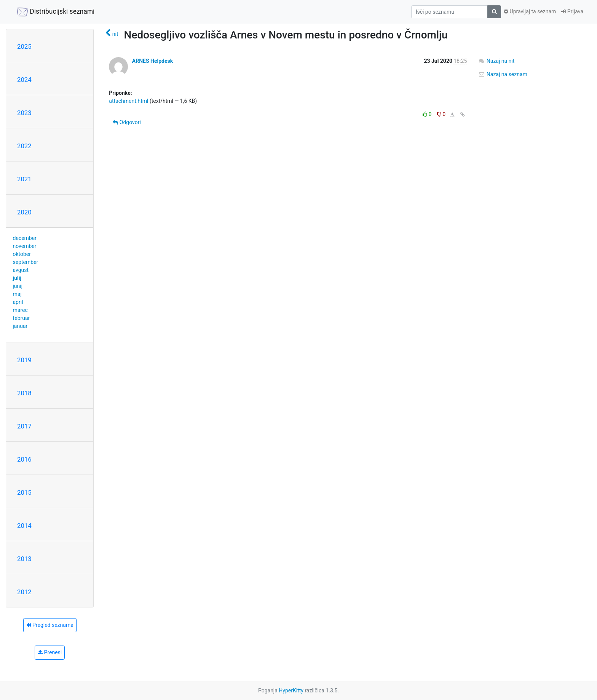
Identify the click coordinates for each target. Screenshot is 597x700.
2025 (24, 46)
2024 (24, 80)
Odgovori (127, 122)
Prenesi (50, 652)
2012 (24, 592)
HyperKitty (291, 690)
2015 (24, 492)
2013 (24, 559)
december (25, 238)
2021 (24, 179)
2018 (24, 393)
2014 (24, 526)
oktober (22, 254)
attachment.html (128, 101)
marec (20, 310)
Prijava (572, 11)
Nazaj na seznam (503, 74)
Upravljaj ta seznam (530, 11)
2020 (24, 212)
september (26, 262)
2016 (24, 459)
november (25, 246)
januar (20, 326)
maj (17, 294)
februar (22, 318)
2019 (24, 360)
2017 (24, 426)
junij (18, 286)
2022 (24, 146)
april (18, 302)
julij (17, 278)
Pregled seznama (50, 625)
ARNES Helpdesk (152, 61)
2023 (24, 113)
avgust (21, 270)
